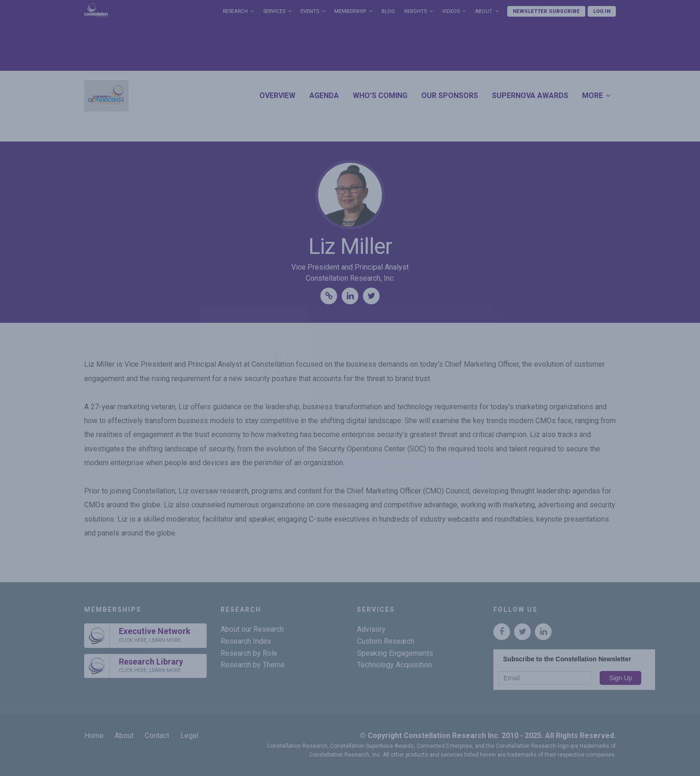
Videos (451, 11)
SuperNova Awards (530, 95)
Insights (415, 11)
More (593, 95)
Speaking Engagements (395, 653)
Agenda (324, 95)
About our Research (252, 629)
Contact (157, 736)
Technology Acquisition (394, 665)
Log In (602, 11)
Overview (277, 95)
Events (310, 11)
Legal (189, 736)
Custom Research (386, 641)
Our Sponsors (450, 95)
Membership (350, 11)
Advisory (371, 629)
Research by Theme (253, 665)
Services (274, 11)
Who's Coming (380, 95)
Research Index (246, 641)
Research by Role (249, 653)
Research (235, 11)
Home (94, 736)
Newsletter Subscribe (546, 11)
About (484, 11)
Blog (388, 11)
